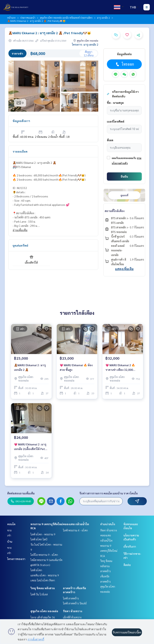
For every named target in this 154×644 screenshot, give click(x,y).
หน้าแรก (11, 18)
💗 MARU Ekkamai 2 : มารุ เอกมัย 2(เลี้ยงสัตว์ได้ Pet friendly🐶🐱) (30, 447)
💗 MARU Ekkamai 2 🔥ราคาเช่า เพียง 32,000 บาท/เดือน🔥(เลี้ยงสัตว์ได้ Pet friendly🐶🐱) (121, 367)
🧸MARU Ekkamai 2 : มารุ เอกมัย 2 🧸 (30, 367)
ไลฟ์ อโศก (36, 570)
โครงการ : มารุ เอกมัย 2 (85, 44)
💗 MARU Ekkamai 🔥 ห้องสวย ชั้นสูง (76, 367)
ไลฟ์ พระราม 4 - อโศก (75, 530)
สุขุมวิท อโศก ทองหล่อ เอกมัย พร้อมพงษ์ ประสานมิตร (66, 18)
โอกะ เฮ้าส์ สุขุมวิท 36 (43, 617)
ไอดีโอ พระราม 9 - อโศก (44, 555)
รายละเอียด (20, 151)
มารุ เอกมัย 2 (103, 18)
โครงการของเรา (16, 559)
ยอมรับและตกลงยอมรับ (124, 158)
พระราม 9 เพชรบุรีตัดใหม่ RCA (109, 551)
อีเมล (110, 140)
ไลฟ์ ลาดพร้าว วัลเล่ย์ (75, 603)
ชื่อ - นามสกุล (115, 103)
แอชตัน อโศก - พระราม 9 (45, 575)
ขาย (9, 530)
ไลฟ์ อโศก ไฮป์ (39, 539)
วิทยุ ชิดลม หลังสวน (43, 588)
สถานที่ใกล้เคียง (115, 211)
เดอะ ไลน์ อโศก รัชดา (43, 580)
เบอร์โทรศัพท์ (116, 121)
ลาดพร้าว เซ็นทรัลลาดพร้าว (105, 576)
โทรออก (124, 64)
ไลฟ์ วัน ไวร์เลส (39, 594)
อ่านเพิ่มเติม (20, 230)
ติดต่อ (127, 565)
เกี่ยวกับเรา (130, 546)
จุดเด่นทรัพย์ (20, 245)
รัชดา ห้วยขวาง (73, 611)
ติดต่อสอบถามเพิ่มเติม (21, 493)
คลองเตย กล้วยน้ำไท (76, 524)
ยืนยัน (124, 176)
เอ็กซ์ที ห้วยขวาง (72, 617)
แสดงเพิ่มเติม (124, 269)
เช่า (9, 535)
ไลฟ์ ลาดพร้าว (71, 598)
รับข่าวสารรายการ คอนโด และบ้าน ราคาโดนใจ (109, 493)
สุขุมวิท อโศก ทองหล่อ (44, 611)
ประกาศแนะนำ (28, 18)
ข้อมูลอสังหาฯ (21, 121)
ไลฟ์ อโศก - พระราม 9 (43, 534)
